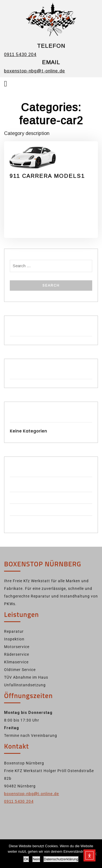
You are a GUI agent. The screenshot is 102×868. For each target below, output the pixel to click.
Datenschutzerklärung (61, 859)
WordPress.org (24, 521)
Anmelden (19, 486)
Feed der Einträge (26, 498)
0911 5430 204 (20, 55)
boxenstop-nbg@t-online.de (35, 71)
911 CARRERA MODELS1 (47, 176)
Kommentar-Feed (26, 509)
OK (26, 859)
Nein (36, 859)
